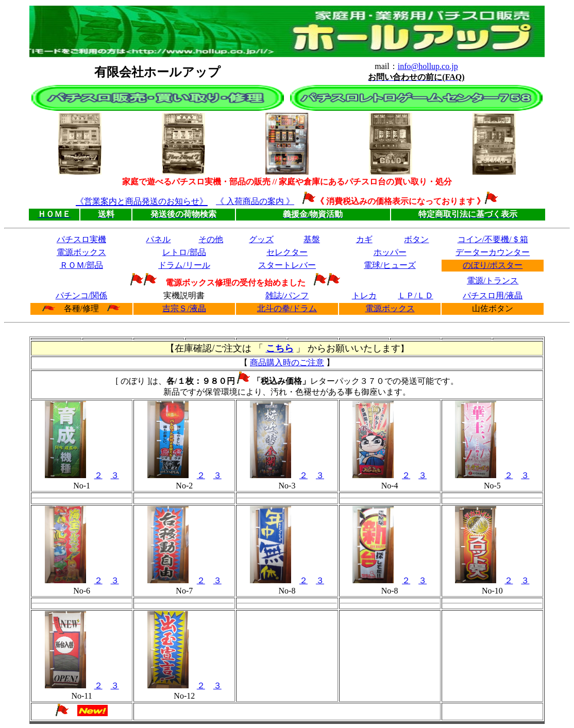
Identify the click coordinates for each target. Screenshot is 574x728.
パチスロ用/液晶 (493, 295)
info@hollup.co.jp (428, 66)
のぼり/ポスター (493, 265)
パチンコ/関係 (81, 295)
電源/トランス (493, 281)
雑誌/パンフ (287, 295)
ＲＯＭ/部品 (81, 265)
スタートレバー (287, 265)
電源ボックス (81, 252)
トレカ (364, 295)
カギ (364, 239)
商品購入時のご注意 (287, 362)
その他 (211, 239)
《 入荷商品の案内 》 (255, 201)
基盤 (312, 239)
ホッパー (390, 252)
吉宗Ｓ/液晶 (184, 308)
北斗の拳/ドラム (287, 308)
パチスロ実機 (81, 239)
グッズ (261, 239)
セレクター (287, 252)
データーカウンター (493, 252)
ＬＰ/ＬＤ (415, 295)
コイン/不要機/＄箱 (493, 239)
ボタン (416, 239)
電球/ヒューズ (390, 265)
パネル (158, 239)
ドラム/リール (184, 265)
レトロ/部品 (184, 252)
